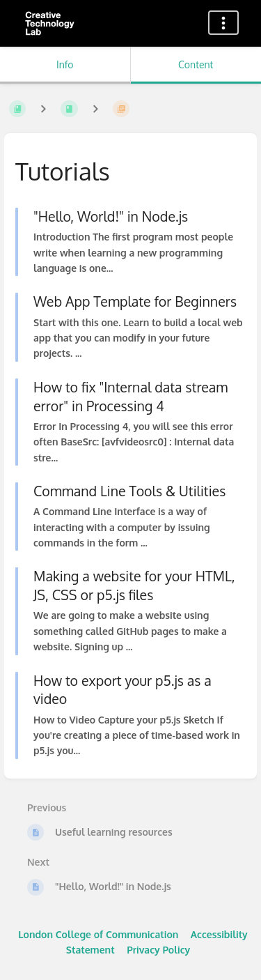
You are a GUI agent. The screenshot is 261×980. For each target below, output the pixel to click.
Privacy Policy (158, 950)
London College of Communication (98, 934)
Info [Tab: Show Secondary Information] (65, 64)
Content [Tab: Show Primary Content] (196, 64)
